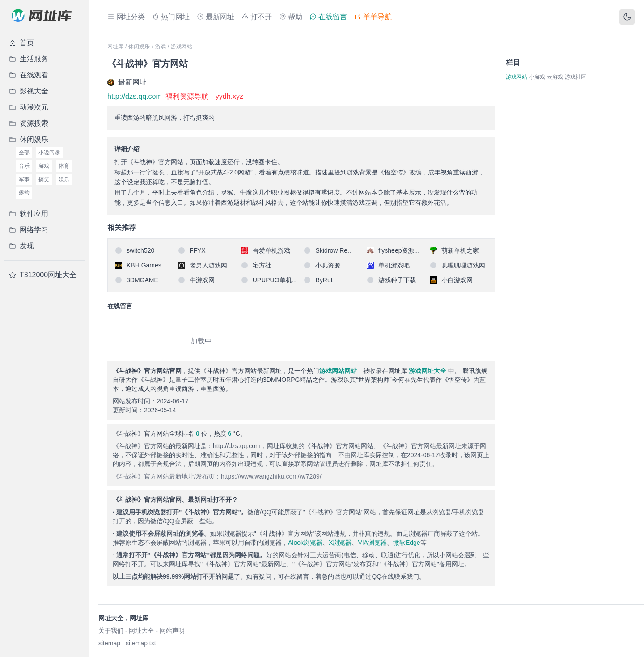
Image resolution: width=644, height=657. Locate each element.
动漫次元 (29, 107)
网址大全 (141, 631)
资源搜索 (29, 123)
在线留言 (328, 17)
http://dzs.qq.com (135, 96)
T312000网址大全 (43, 275)
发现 (21, 246)
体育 (64, 166)
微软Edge (407, 543)
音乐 (24, 166)
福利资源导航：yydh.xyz (204, 96)
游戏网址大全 (428, 371)
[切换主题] (627, 17)
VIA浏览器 (372, 543)
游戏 (44, 166)
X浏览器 (340, 543)
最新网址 (216, 17)
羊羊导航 (373, 17)
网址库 (115, 47)
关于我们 (111, 631)
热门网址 (171, 17)
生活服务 (29, 59)
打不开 (257, 17)
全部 (24, 153)
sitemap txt (141, 643)
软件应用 (29, 214)
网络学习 (29, 230)
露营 (24, 193)
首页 (21, 43)
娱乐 (64, 179)
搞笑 (44, 179)
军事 (24, 179)
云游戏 (555, 77)
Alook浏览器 (305, 543)
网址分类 (126, 17)
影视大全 (29, 91)
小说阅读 (49, 153)
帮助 (291, 17)
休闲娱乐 (29, 139)
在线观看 (29, 75)
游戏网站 (182, 47)
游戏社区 (576, 77)
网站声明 (172, 631)
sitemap (109, 643)
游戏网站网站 (338, 371)
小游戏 (537, 77)
